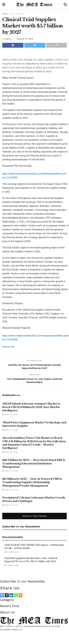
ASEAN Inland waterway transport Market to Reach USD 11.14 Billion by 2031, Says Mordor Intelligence (31, 408)
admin (8, 39)
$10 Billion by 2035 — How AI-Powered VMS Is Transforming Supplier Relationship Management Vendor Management (32, 484)
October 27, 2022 (25, 39)
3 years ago (11, 553)
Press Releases (17, 14)
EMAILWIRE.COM (13, 60)
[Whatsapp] (16, 597)
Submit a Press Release (35, 517)
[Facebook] (2, 597)
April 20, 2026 (10, 416)
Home (5, 14)
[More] (20, 597)
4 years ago (11, 567)
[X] (7, 597)
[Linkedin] (11, 597)
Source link (8, 347)
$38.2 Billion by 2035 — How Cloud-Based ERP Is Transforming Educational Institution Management (34, 465)
